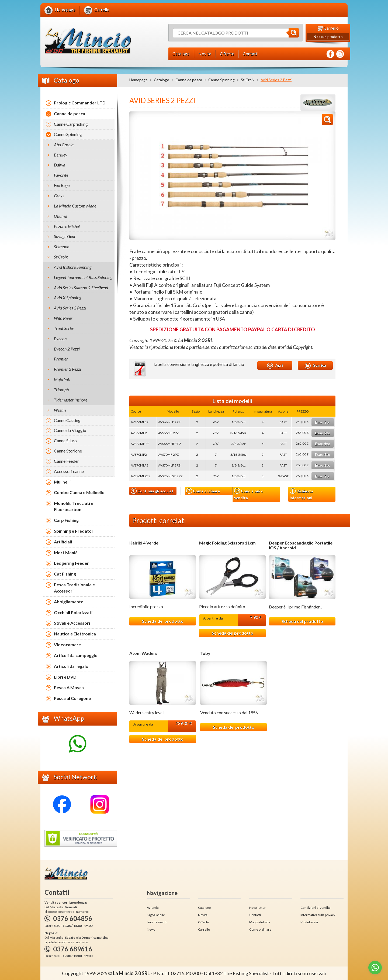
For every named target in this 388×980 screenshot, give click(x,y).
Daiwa (60, 165)
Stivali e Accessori (72, 623)
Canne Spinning (221, 80)
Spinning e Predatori (74, 531)
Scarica (315, 366)
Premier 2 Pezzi (67, 369)
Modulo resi (309, 922)
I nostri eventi (157, 922)
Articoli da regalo (71, 666)
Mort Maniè (66, 552)
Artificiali (63, 542)
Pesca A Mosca (69, 687)
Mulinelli (62, 482)
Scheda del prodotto (163, 621)
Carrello (204, 929)
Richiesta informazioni (301, 494)
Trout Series (64, 328)
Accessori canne (69, 471)
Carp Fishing (66, 520)
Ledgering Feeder (71, 563)
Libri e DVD (65, 677)
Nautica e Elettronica (75, 634)
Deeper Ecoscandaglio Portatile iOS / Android (301, 545)
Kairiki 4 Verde (144, 543)
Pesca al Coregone (72, 698)
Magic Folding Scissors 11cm (227, 543)
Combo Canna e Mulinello (79, 492)
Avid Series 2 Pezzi (70, 308)
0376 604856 (73, 918)
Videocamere (67, 644)
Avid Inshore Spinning (73, 267)
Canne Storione (68, 451)
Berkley (61, 155)
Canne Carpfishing (71, 124)
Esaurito (323, 422)
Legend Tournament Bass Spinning (83, 277)
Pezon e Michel (67, 226)
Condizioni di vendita (249, 494)
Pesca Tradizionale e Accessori (74, 588)
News (151, 929)
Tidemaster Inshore (71, 400)
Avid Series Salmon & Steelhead (81, 287)
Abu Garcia (64, 144)
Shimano (62, 246)
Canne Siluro (65, 440)
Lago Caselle (156, 915)
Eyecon (60, 338)
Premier (61, 359)
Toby (205, 653)
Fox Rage (62, 185)
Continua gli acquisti (153, 491)
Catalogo (162, 80)
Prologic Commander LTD (80, 103)
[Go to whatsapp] (375, 968)
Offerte (204, 922)
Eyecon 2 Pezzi (67, 349)
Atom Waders (143, 653)
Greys (59, 195)
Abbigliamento (69, 602)
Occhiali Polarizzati (73, 612)
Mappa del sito (259, 922)
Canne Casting (67, 420)
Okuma (60, 216)
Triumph (61, 389)
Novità (203, 915)
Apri (275, 366)
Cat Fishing (65, 574)
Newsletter (257, 908)
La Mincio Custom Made (75, 206)
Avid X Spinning (67, 297)
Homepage (138, 80)
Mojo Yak (62, 379)
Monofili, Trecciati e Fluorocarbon (74, 506)
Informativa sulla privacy (318, 915)
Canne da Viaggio (70, 430)
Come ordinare (203, 491)
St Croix (248, 80)
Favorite (61, 175)
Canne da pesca (189, 80)
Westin (60, 410)
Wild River (63, 318)
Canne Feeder (66, 461)
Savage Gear (65, 236)
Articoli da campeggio (76, 655)
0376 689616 (73, 949)
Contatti (255, 915)
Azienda (153, 908)
